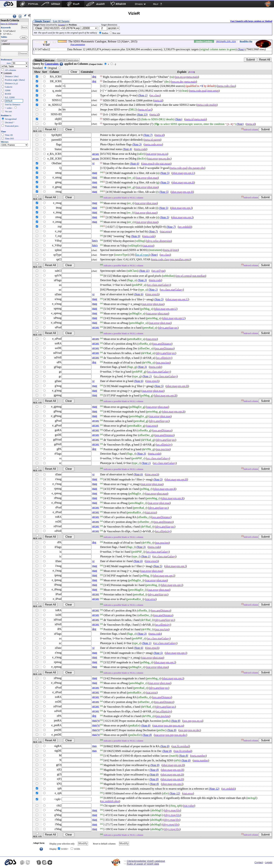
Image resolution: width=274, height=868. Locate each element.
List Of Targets (61, 21)
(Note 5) (165, 173)
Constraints (54, 64)
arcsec (96, 154)
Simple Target (42, 21)
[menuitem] (8, 4)
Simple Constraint (45, 60)
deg (94, 77)
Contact (259, 862)
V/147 (15, 41)
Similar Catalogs (204, 41)
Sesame (62, 25)
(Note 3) (137, 144)
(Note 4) (127, 149)
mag (95, 173)
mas (94, 746)
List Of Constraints (68, 60)
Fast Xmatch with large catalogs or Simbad (251, 21)
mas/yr (96, 720)
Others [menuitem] (139, 4)
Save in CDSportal (9, 24)
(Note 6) (134, 164)
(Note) (241, 49)
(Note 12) (214, 789)
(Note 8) (176, 721)
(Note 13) (142, 115)
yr (93, 163)
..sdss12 (15, 44)
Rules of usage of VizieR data (143, 864)
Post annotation (78, 44)
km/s (95, 241)
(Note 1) (143, 95)
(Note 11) (144, 271)
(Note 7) (148, 135)
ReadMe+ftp (246, 41)
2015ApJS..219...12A (226, 41)
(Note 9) (136, 236)
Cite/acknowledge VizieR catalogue (146, 861)
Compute (8, 73)
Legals (269, 862)
